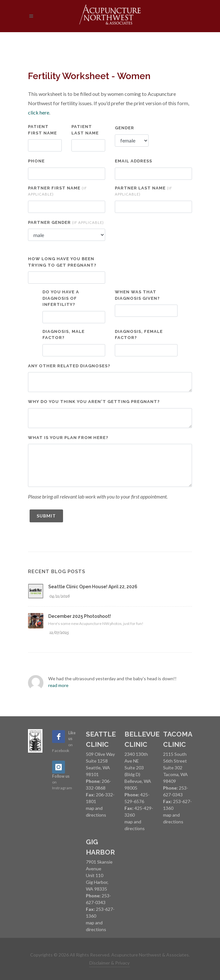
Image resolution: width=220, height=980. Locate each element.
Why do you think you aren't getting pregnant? (94, 402)
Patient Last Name (85, 130)
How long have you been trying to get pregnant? (62, 262)
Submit (46, 516)
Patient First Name (42, 130)
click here (39, 112)
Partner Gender (66, 222)
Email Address (133, 161)
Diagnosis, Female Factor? (139, 335)
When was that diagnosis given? (137, 295)
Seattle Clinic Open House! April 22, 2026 (93, 587)
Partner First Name (57, 191)
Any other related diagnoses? (69, 366)
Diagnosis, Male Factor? (64, 335)
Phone (36, 161)
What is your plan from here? (68, 438)
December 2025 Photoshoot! (80, 616)
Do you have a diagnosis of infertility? (61, 298)
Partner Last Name (143, 191)
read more (58, 685)
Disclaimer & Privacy (110, 963)
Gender (124, 128)
